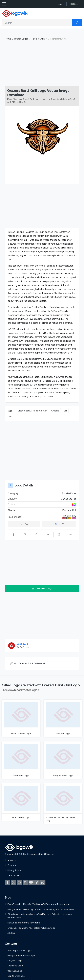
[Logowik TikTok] (37, 883)
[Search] (37, 23)
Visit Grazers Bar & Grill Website (28, 663)
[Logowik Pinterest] (25, 883)
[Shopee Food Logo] (63, 760)
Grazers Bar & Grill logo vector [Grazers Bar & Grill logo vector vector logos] (32, 411)
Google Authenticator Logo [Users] (21, 955)
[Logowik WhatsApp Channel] (43, 883)
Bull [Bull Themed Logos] (74, 510)
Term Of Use (14, 875)
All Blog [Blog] (11, 933)
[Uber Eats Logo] (21, 760)
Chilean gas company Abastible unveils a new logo (31, 928)
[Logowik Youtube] (31, 883)
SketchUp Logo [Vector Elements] (15, 966)
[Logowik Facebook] (7, 883)
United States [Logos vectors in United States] (68, 499)
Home (8, 39)
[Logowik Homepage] (15, 13)
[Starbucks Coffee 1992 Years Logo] (63, 804)
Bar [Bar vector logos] (65, 411)
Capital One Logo (16, 976)
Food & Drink (38, 39)
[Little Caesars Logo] (21, 718)
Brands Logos (21, 39)
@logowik (22, 644)
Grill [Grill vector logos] (10, 416)
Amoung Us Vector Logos (20, 950)
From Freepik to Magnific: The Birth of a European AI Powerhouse (39, 904)
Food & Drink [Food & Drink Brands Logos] (69, 493)
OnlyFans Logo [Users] (15, 961)
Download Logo (42, 588)
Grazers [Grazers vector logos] (55, 411)
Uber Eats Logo (15, 971)
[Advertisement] (42, 64)
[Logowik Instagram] (19, 883)
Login (60, 4)
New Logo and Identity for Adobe (24, 923)
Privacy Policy (14, 870)
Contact (12, 865)
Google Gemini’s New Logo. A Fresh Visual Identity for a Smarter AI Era (41, 909)
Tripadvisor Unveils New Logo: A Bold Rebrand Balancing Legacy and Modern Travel (40, 916)
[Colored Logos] (74, 504)
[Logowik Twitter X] (13, 883)
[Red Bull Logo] (63, 718)
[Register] (74, 4)
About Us (12, 860)
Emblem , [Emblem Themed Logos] (67, 510)
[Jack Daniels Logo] (21, 802)
